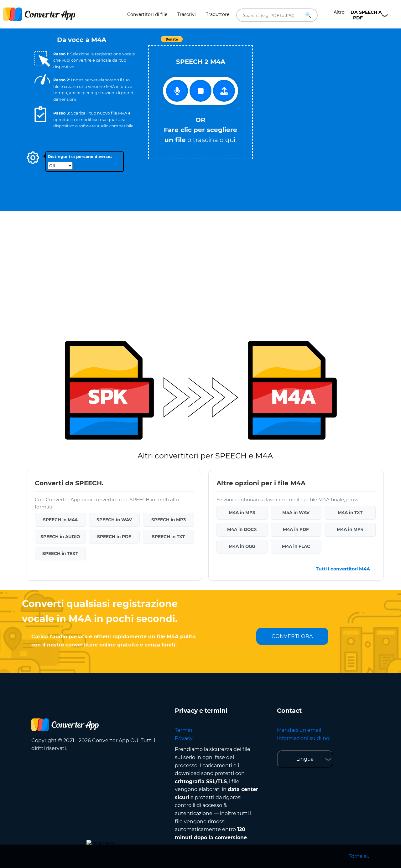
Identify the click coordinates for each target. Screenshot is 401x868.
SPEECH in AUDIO (60, 537)
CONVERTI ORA (292, 636)
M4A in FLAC (296, 546)
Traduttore (218, 14)
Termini (184, 730)
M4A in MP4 (350, 529)
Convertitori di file (147, 14)
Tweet (237, 42)
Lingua (305, 759)
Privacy (184, 738)
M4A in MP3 (242, 513)
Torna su (359, 856)
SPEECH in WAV (114, 520)
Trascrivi (187, 14)
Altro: (358, 15)
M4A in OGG (242, 546)
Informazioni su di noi (304, 738)
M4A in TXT (350, 513)
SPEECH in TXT (168, 537)
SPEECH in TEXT (60, 554)
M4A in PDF (296, 529)
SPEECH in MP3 (169, 520)
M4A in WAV (296, 513)
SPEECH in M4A (60, 520)
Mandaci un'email (299, 730)
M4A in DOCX (242, 529)
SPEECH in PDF (114, 537)
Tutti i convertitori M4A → (346, 569)
